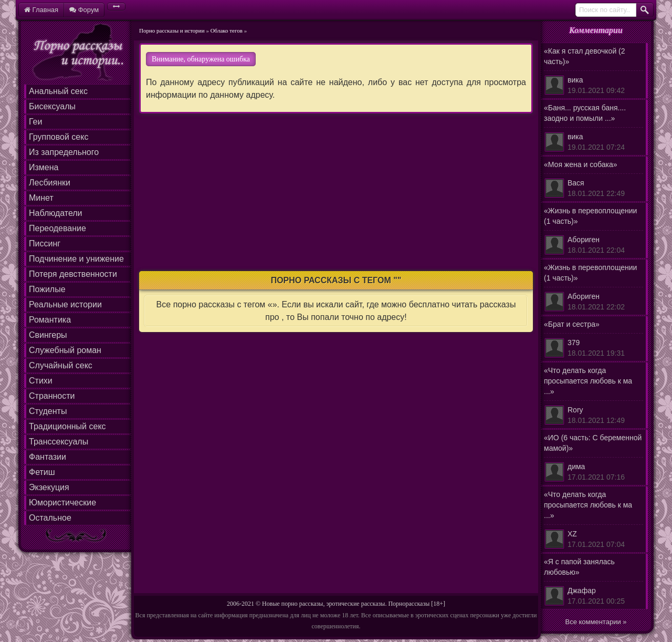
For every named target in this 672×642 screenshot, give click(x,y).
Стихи (41, 381)
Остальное (50, 518)
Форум (84, 10)
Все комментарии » (596, 622)
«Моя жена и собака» (594, 179)
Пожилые (47, 289)
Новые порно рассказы (292, 604)
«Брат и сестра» (594, 339)
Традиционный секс (67, 426)
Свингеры (48, 335)
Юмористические (62, 503)
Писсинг (45, 244)
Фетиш (42, 472)
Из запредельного (64, 152)
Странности (52, 396)
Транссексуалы (59, 442)
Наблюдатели (56, 213)
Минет (41, 198)
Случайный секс (61, 365)
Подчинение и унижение (76, 259)
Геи (35, 122)
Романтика (50, 320)
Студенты (48, 411)
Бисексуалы (52, 106)
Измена (44, 167)
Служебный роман (65, 350)
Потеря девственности (73, 274)
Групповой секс (59, 137)
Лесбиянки (50, 183)
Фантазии (48, 457)
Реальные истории (65, 304)
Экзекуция (49, 487)
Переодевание (57, 228)
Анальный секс (58, 91)
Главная (41, 10)
